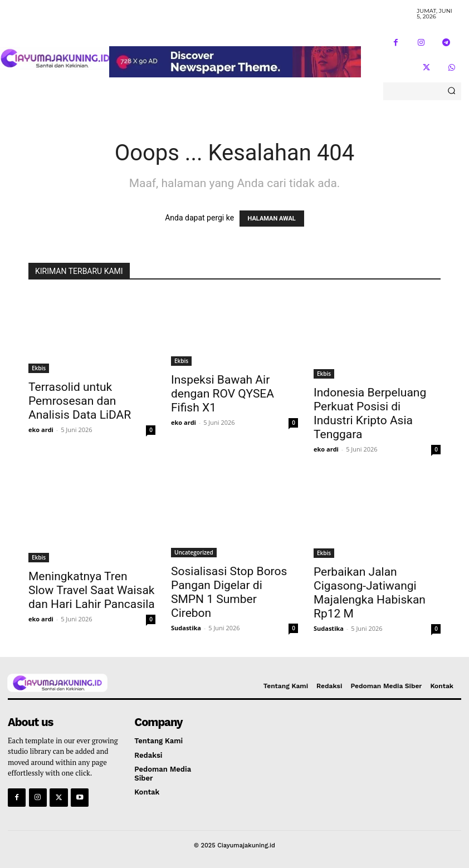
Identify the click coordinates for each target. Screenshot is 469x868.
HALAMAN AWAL (272, 219)
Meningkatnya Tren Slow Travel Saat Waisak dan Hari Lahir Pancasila (92, 590)
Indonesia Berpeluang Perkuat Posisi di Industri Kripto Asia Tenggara (370, 413)
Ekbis (39, 368)
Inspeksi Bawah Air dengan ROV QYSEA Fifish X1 (223, 394)
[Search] (451, 91)
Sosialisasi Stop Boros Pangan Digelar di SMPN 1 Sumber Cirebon (229, 592)
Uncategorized (194, 552)
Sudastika (186, 628)
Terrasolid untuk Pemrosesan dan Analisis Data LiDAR (80, 401)
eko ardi (41, 430)
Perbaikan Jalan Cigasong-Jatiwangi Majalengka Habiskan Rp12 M (370, 593)
